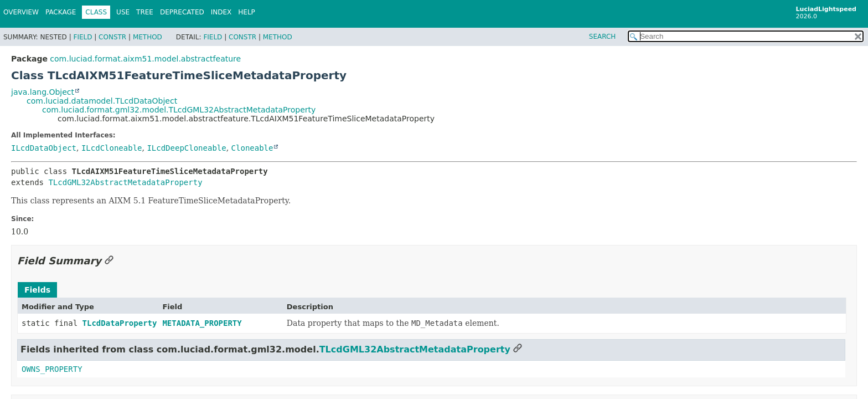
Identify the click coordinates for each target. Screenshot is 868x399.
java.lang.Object (43, 92)
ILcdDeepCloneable (186, 148)
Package (61, 12)
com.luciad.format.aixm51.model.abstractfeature (145, 59)
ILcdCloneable (112, 148)
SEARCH (603, 37)
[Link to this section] (109, 261)
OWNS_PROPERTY (52, 369)
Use (123, 12)
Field (82, 37)
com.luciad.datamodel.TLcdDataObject (102, 101)
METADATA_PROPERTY (202, 323)
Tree (145, 12)
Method (148, 37)
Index (221, 12)
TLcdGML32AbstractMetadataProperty (125, 182)
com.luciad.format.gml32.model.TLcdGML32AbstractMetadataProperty (179, 110)
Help (247, 12)
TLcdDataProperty (120, 323)
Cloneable (252, 148)
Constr (112, 37)
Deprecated (182, 12)
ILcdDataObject (44, 148)
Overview (21, 12)
